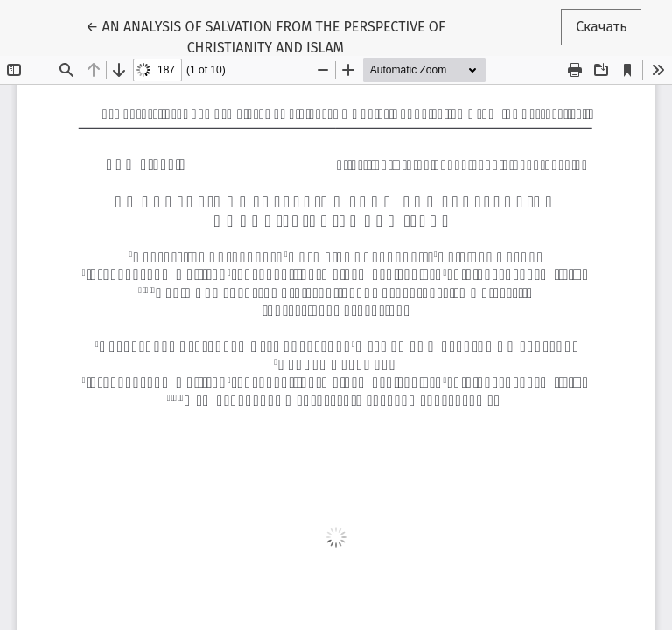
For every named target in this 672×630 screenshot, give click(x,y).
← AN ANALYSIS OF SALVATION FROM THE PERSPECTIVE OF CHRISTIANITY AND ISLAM (266, 36)
